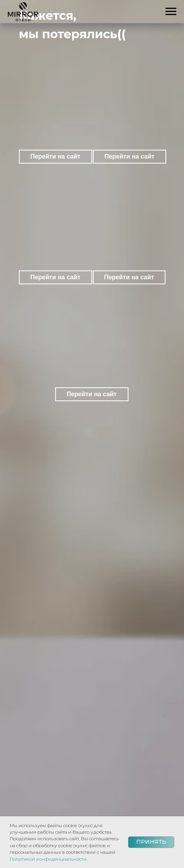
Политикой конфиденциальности (48, 859)
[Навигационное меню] (171, 12)
